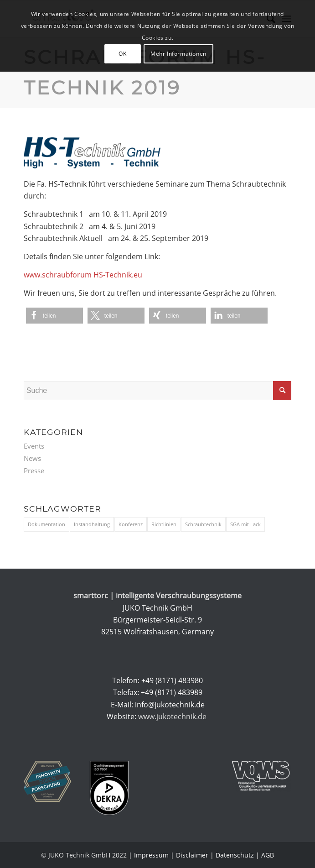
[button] (54, 316)
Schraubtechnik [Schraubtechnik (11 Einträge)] (203, 524)
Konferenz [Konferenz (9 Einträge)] (131, 524)
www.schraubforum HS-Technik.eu (83, 275)
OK (122, 54)
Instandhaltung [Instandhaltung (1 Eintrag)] (92, 524)
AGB (268, 855)
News (32, 458)
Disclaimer (192, 855)
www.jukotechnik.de (173, 716)
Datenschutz (235, 855)
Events (34, 446)
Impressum (151, 855)
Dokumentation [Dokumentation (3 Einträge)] (46, 524)
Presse (34, 471)
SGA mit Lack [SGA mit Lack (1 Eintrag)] (245, 524)
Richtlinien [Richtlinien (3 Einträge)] (164, 524)
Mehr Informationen (178, 54)
